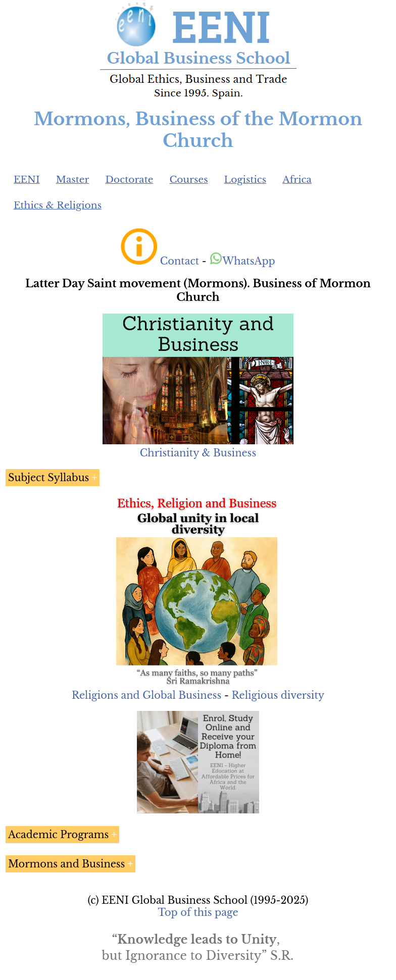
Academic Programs (58, 835)
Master (73, 179)
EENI (27, 179)
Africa (297, 179)
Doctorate (129, 179)
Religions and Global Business (147, 695)
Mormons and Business (66, 864)
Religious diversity (278, 695)
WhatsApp (242, 261)
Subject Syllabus (48, 478)
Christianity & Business (198, 453)
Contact (180, 261)
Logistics (245, 179)
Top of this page (198, 912)
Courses (188, 179)
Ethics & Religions (58, 205)
